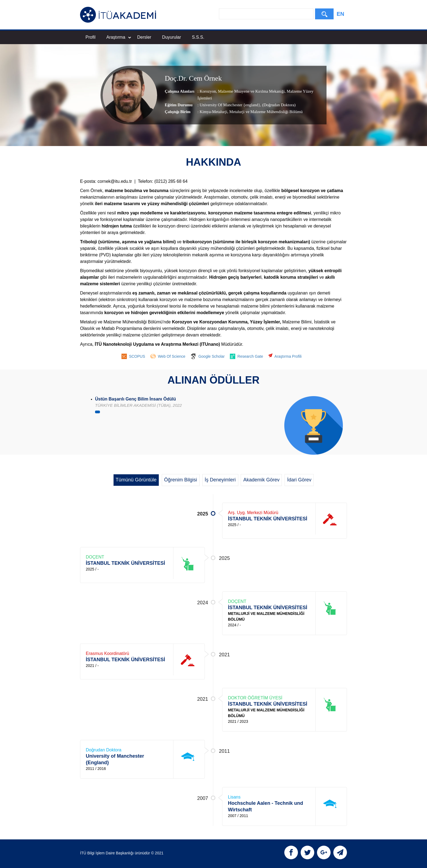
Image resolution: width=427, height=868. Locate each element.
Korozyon (208, 91)
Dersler (144, 37)
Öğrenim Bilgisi (181, 480)
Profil (90, 37)
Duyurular (171, 37)
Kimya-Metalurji (213, 112)
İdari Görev (299, 480)
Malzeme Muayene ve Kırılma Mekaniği (251, 91)
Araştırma (118, 37)
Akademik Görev (261, 480)
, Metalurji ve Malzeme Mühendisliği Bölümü (265, 112)
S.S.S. (198, 37)
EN (340, 14)
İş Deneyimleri (220, 480)
